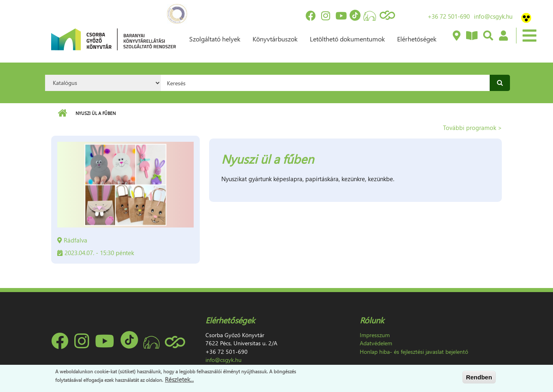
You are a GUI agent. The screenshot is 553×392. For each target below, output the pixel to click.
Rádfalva (76, 240)
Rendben (479, 377)
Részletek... (179, 379)
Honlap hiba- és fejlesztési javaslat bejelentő (414, 352)
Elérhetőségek (417, 39)
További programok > (472, 128)
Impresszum (375, 335)
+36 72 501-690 (449, 16)
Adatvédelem (376, 343)
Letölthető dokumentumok (347, 39)
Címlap (62, 113)
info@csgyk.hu (493, 16)
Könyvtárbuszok (275, 39)
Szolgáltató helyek (215, 39)
